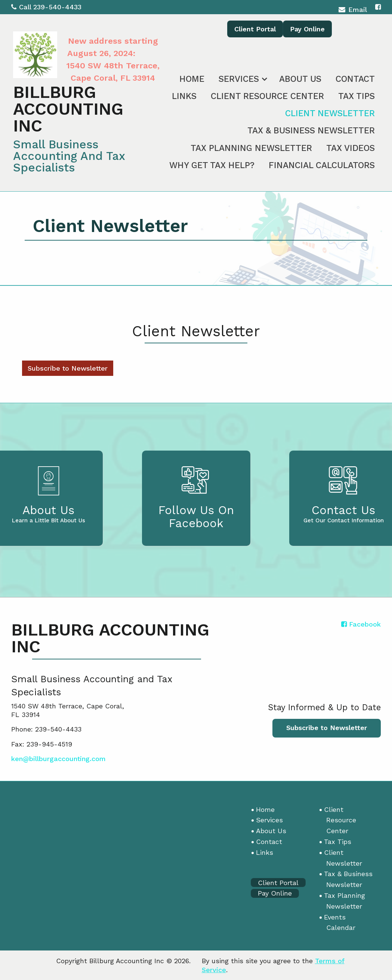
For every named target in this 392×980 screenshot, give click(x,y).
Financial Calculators (322, 165)
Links (184, 96)
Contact (355, 79)
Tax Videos (351, 148)
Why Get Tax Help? (212, 165)
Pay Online (307, 29)
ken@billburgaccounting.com (58, 759)
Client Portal (255, 29)
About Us (300, 79)
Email (353, 11)
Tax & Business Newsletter (311, 131)
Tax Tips (356, 96)
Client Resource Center (267, 96)
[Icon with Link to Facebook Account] (378, 7)
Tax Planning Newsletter (251, 148)
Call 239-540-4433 (46, 7)
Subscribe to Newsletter (68, 368)
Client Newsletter (330, 113)
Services (239, 79)
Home (192, 79)
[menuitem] (192, 78)
